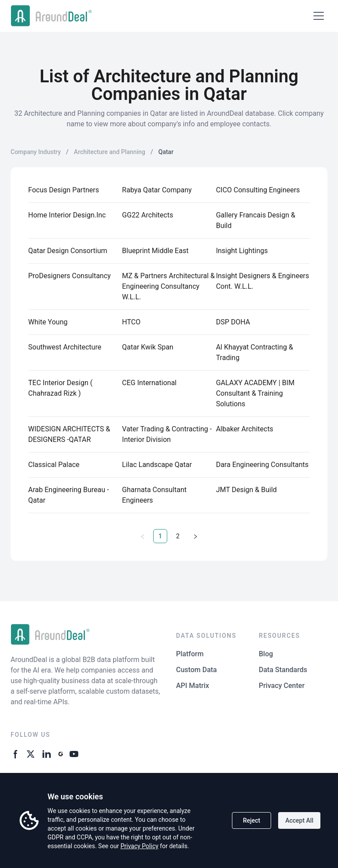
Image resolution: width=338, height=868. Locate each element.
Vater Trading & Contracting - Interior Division (167, 434)
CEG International (149, 383)
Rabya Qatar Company (157, 190)
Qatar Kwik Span (148, 347)
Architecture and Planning (110, 152)
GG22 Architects (147, 215)
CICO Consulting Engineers (258, 190)
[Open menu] (319, 16)
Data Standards (283, 670)
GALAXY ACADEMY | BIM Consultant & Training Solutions (255, 393)
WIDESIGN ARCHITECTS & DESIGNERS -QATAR (69, 434)
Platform (190, 654)
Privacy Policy (140, 846)
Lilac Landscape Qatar (157, 465)
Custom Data (197, 670)
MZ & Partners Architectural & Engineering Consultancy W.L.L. (168, 286)
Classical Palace (54, 465)
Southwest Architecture (65, 347)
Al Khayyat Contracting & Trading (255, 352)
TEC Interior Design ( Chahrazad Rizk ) (60, 388)
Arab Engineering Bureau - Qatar (68, 495)
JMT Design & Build (246, 490)
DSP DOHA (233, 322)
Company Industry (36, 152)
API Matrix (193, 686)
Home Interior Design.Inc (67, 215)
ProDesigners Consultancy (70, 276)
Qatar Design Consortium (68, 251)
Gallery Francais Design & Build (256, 220)
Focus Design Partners (64, 190)
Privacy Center (282, 686)
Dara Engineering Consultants (262, 465)
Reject (252, 820)
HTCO (131, 322)
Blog (266, 654)
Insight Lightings (242, 251)
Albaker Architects (245, 429)
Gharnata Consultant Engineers (154, 495)
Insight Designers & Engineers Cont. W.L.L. (263, 281)
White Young (48, 322)
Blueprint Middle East (155, 251)
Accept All (299, 820)
